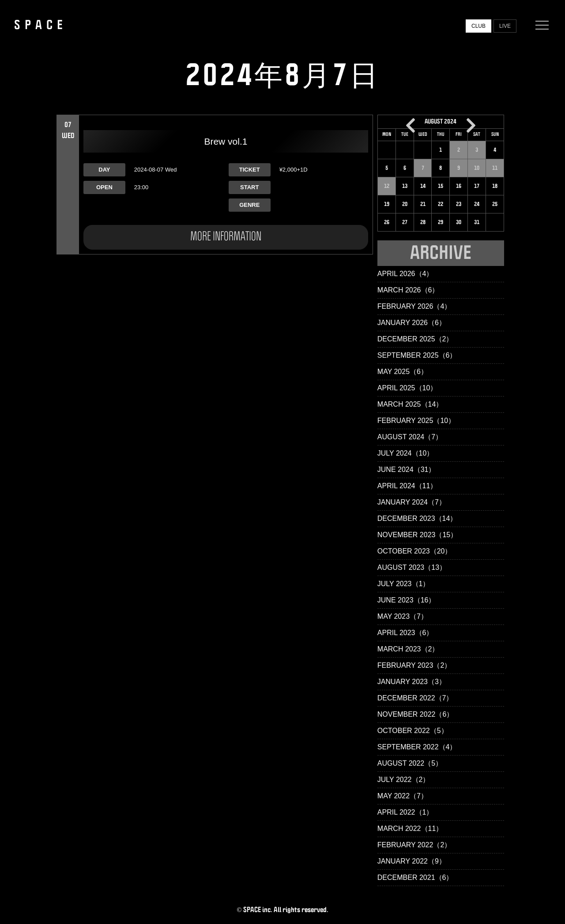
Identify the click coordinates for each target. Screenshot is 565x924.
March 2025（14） (410, 404)
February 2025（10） (416, 421)
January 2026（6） (412, 323)
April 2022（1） (405, 812)
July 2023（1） (404, 584)
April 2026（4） (405, 274)
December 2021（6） (415, 877)
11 (495, 168)
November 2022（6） (416, 714)
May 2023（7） (403, 616)
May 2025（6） (403, 372)
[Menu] (540, 25)
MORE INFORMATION (226, 237)
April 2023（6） (405, 633)
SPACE (41, 25)
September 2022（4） (417, 747)
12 (387, 186)
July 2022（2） (404, 780)
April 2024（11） (407, 486)
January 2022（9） (412, 861)
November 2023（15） (417, 535)
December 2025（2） (415, 339)
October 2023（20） (415, 551)
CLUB (478, 26)
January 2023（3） (412, 682)
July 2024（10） (405, 453)
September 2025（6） (417, 355)
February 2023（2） (414, 665)
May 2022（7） (403, 796)
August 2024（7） (410, 437)
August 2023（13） (412, 567)
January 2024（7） (412, 502)
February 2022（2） (414, 845)
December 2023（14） (417, 518)
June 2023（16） (407, 600)
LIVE (505, 26)
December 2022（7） (415, 698)
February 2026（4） (414, 306)
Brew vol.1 (226, 141)
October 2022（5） (413, 731)
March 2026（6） (408, 290)
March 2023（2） (408, 649)
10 (477, 168)
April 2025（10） (407, 388)
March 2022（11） (410, 829)
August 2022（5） (410, 763)
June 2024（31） (407, 469)
